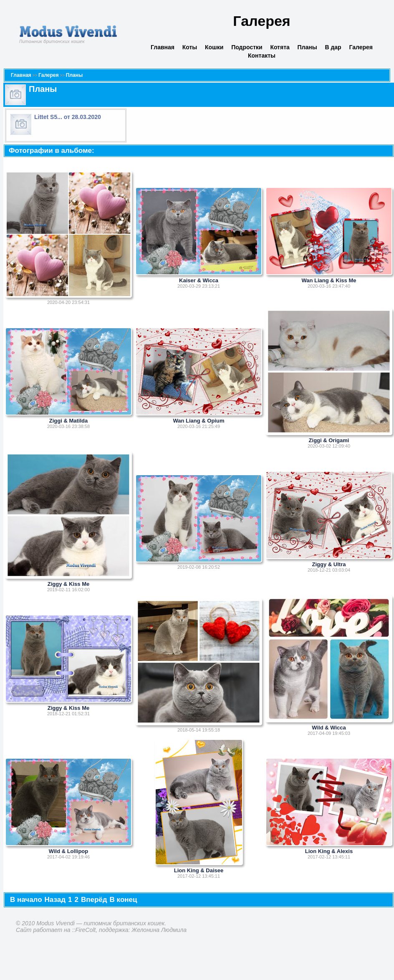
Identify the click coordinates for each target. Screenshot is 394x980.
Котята (280, 47)
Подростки (247, 47)
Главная (163, 47)
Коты (190, 47)
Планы (307, 47)
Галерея (361, 47)
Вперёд (94, 900)
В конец (124, 900)
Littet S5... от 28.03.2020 (68, 117)
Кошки (214, 47)
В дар (333, 47)
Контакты (262, 56)
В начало (26, 900)
